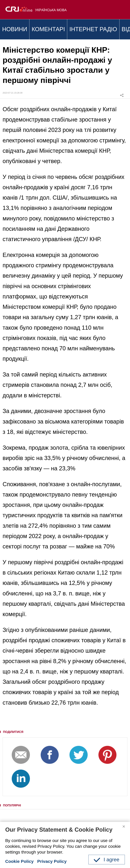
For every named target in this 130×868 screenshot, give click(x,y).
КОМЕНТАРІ (48, 29)
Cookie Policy (19, 861)
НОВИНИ (15, 29)
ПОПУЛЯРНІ (12, 805)
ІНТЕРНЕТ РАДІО (93, 29)
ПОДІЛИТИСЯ (13, 732)
